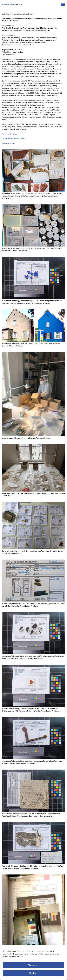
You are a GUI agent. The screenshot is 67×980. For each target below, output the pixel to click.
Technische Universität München (14, 139)
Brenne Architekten (12, 5)
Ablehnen (33, 973)
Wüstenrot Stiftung (8, 144)
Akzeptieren (33, 965)
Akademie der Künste (10, 134)
